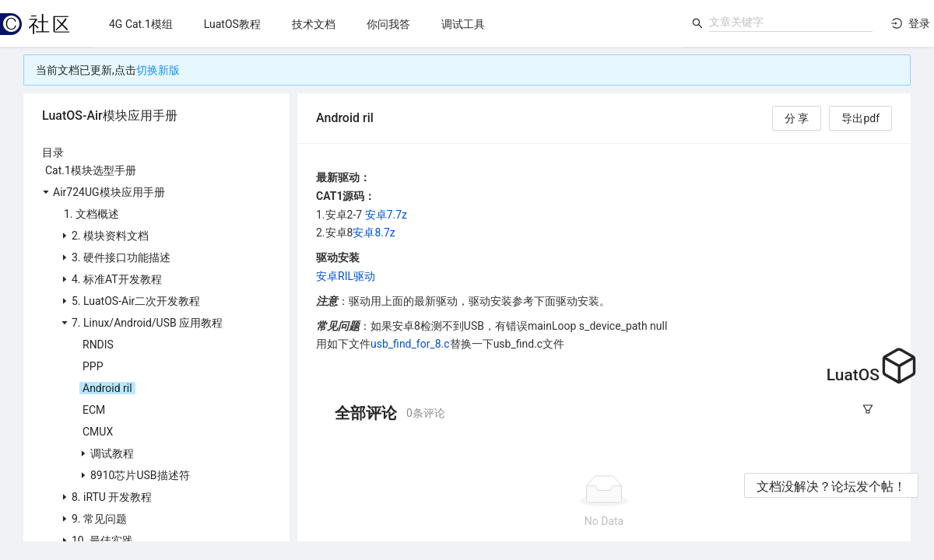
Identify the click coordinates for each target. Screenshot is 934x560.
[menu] (388, 24)
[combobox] (791, 22)
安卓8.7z (374, 233)
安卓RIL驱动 (346, 276)
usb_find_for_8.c (410, 344)
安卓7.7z (386, 215)
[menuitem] (141, 24)
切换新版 (158, 70)
